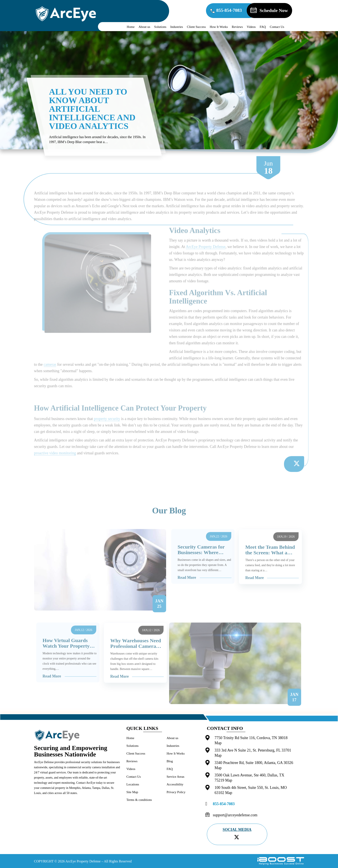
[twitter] (237, 837)
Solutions (160, 27)
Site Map (132, 792)
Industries (177, 27)
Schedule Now (276, 10)
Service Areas (175, 777)
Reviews (237, 27)
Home (131, 27)
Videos (251, 27)
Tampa (96, 788)
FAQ (263, 27)
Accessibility (175, 784)
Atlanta (86, 788)
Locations (133, 784)
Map (218, 743)
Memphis (75, 788)
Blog (170, 761)
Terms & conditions (139, 800)
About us (144, 27)
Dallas (106, 788)
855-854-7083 (231, 11)
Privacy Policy (176, 792)
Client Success (196, 27)
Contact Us (277, 27)
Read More (187, 589)
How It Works (219, 27)
